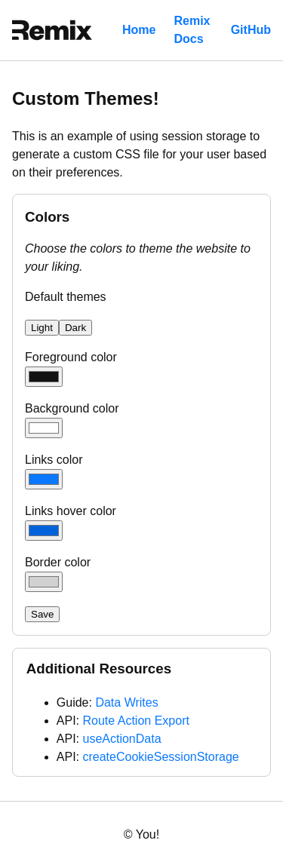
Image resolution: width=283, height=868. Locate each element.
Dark (75, 328)
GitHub (251, 30)
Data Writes (126, 702)
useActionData (122, 739)
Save (42, 614)
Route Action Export (135, 721)
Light (42, 328)
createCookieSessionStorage (160, 757)
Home (139, 30)
